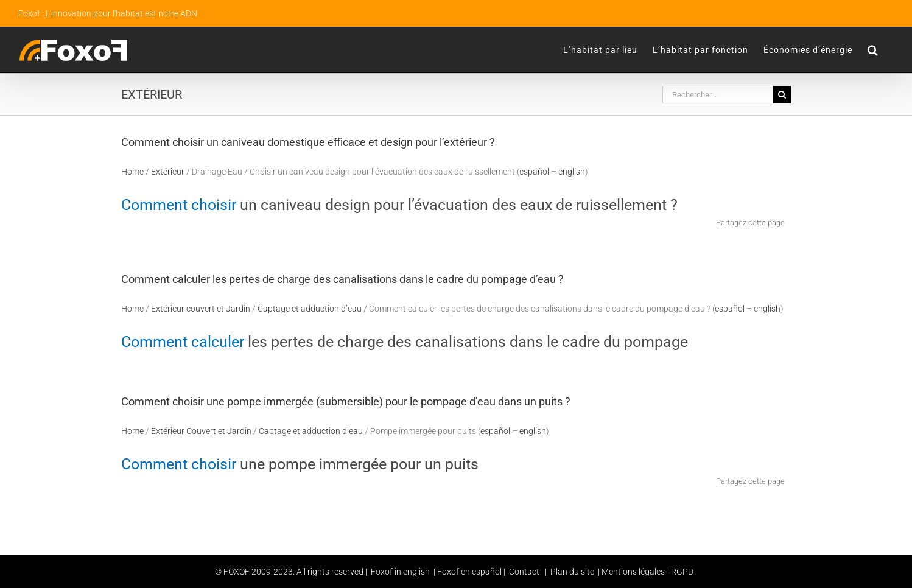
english (572, 172)
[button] (873, 50)
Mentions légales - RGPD (647, 572)
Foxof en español (470, 572)
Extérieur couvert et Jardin (201, 309)
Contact (524, 572)
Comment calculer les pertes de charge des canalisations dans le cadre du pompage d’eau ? (342, 279)
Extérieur (168, 172)
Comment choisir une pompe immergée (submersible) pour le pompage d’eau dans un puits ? (346, 401)
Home (132, 172)
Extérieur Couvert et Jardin (201, 431)
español (534, 172)
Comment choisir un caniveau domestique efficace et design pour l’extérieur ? (308, 142)
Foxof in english (400, 572)
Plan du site (571, 572)
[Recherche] (782, 95)
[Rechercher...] (718, 95)
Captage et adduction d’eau (310, 309)
